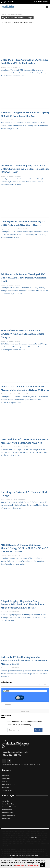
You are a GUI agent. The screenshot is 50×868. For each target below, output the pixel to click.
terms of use (13, 855)
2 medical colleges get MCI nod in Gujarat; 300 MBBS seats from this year (25, 114)
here (11, 857)
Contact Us (6, 779)
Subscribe (38, 730)
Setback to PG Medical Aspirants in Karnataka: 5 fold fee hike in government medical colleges (24, 660)
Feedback (6, 787)
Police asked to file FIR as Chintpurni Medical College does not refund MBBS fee (25, 388)
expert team (35, 837)
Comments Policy (8, 815)
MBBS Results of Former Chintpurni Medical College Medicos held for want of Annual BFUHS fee (24, 548)
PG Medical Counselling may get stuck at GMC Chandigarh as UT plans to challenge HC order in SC (25, 169)
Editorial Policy (8, 813)
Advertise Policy (8, 804)
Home (4, 14)
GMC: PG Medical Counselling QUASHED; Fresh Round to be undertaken (24, 61)
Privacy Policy (7, 810)
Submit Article (7, 790)
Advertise (6, 801)
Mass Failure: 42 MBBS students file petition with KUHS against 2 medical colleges (22, 334)
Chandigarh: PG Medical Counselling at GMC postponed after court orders (23, 223)
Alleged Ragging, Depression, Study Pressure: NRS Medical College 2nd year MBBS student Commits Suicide (23, 604)
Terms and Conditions (10, 807)
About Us (5, 776)
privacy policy (21, 855)
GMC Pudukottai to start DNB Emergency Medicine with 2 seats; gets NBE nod (24, 441)
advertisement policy (32, 855)
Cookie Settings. (34, 865)
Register (11, 2)
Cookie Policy (20, 865)
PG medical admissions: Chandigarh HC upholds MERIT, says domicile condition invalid (24, 278)
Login (4, 2)
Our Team (6, 781)
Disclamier (6, 818)
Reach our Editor (8, 784)
